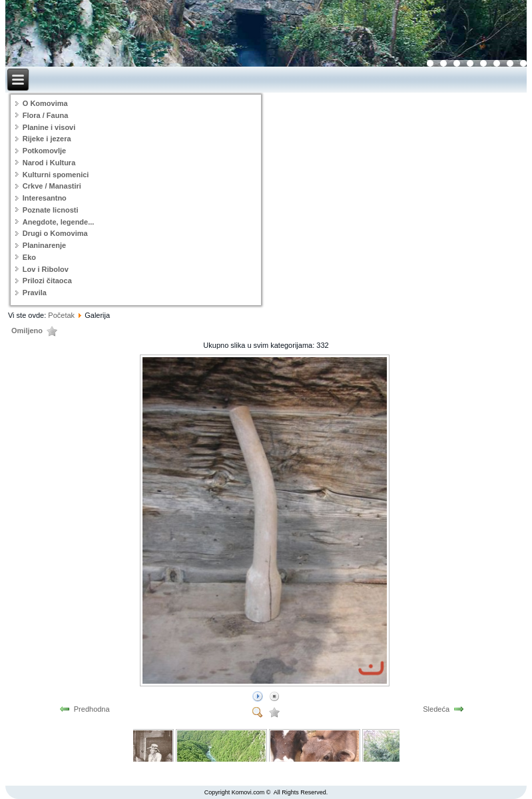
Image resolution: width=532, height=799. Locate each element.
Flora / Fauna (45, 115)
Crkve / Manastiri (52, 186)
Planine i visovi (49, 127)
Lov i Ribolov (46, 269)
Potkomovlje (44, 151)
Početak (61, 315)
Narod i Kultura (49, 163)
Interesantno (45, 198)
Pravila (35, 293)
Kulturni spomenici (56, 175)
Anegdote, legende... (59, 222)
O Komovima (45, 103)
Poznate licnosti (51, 210)
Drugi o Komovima (55, 233)
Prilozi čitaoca (47, 281)
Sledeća (436, 709)
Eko (29, 257)
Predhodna (92, 709)
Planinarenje (44, 245)
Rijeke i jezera (47, 139)
